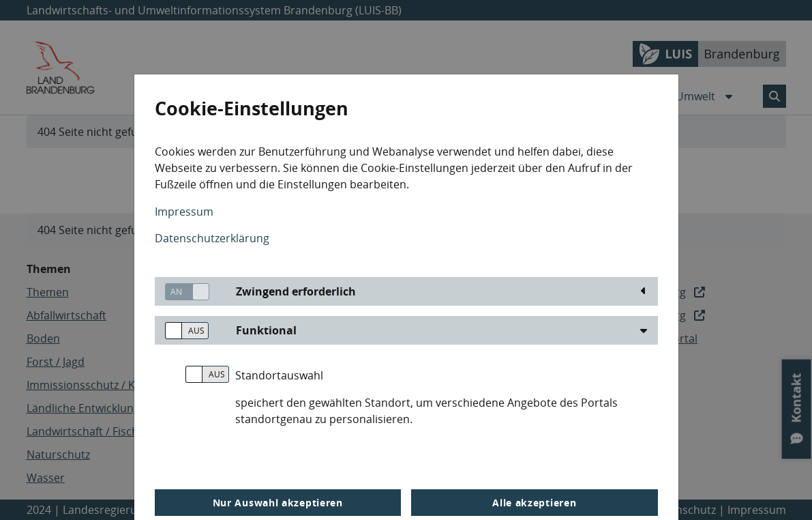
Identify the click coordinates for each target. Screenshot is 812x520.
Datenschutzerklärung (212, 238)
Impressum (184, 212)
